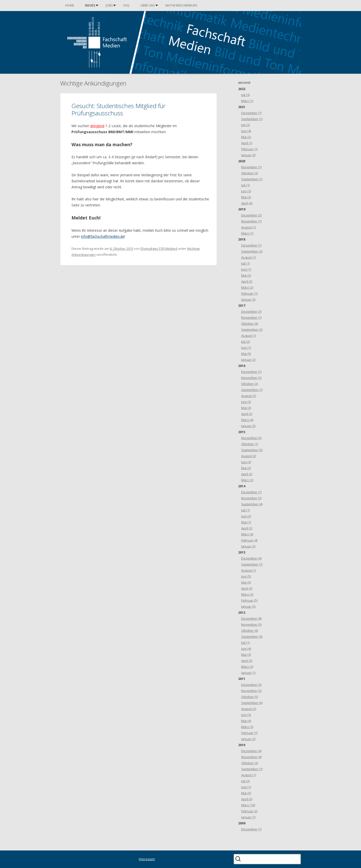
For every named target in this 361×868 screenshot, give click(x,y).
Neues (90, 5)
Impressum (147, 859)
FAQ (126, 5)
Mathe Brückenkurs (181, 5)
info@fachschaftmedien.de (103, 236)
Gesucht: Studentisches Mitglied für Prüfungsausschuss (118, 109)
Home (70, 5)
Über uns (148, 5)
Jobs (109, 5)
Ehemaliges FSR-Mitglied (159, 249)
